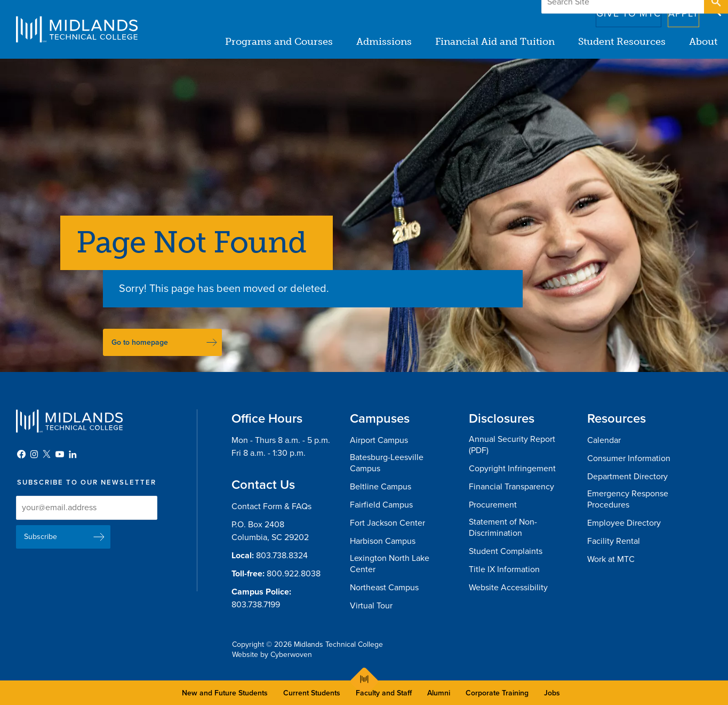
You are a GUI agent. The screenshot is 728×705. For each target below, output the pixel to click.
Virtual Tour (371, 606)
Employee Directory (624, 523)
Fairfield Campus (381, 505)
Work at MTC (611, 559)
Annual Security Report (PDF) (512, 445)
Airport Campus (379, 440)
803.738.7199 (256, 605)
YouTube (60, 454)
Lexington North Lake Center (390, 564)
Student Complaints (506, 551)
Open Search (715, 10)
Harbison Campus (383, 541)
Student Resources (622, 42)
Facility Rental (614, 541)
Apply (677, 10)
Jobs (552, 693)
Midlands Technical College (77, 29)
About (703, 42)
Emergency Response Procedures (628, 499)
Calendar (604, 440)
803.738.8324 (282, 556)
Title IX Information (504, 569)
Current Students (312, 693)
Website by (272, 655)
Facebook (21, 454)
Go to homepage (140, 342)
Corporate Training (497, 693)
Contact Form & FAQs (271, 506)
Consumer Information (629, 458)
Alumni (439, 693)
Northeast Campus (384, 588)
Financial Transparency (511, 487)
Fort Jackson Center (387, 523)
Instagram (34, 454)
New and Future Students (225, 693)
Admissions (384, 42)
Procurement (493, 505)
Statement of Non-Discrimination (503, 528)
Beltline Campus (381, 487)
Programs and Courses (279, 42)
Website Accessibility (508, 588)
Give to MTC (611, 10)
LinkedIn (73, 454)
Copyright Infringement (512, 469)
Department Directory (627, 477)
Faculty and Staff (384, 693)
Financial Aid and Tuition (495, 42)
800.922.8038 (294, 574)
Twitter (47, 454)
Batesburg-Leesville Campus (387, 463)
